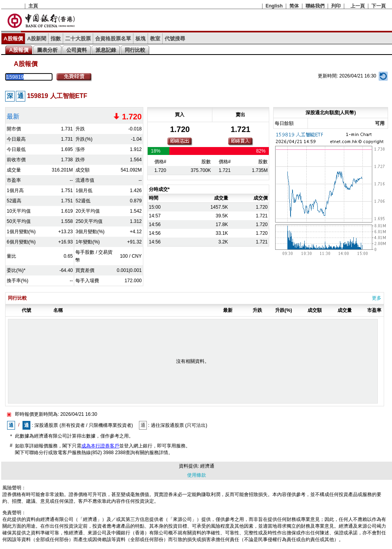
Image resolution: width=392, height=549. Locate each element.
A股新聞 (37, 39)
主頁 (33, 6)
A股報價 (13, 39)
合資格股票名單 (113, 39)
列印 (336, 6)
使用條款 (197, 475)
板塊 (141, 39)
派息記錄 (106, 50)
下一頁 (379, 6)
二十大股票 (78, 39)
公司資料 (77, 50)
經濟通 (207, 466)
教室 (155, 39)
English (274, 6)
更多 (377, 298)
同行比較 (135, 50)
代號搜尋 (175, 39)
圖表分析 (47, 50)
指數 (56, 39)
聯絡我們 (315, 6)
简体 (294, 6)
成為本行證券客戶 (100, 446)
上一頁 (358, 6)
